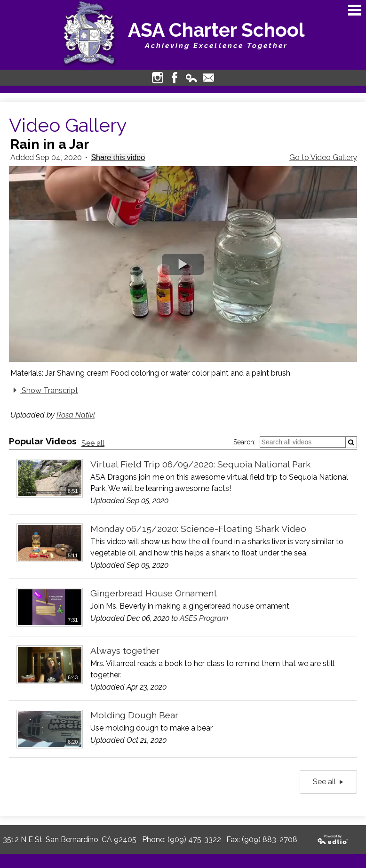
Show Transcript (44, 390)
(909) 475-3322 (194, 840)
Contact (208, 78)
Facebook (175, 78)
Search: (244, 442)
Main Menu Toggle (355, 10)
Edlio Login (191, 78)
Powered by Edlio (333, 840)
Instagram (158, 78)
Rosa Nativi (76, 415)
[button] (183, 264)
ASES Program (204, 618)
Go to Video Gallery (323, 157)
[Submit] (351, 442)
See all (93, 443)
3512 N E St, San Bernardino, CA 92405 (70, 840)
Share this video (118, 157)
